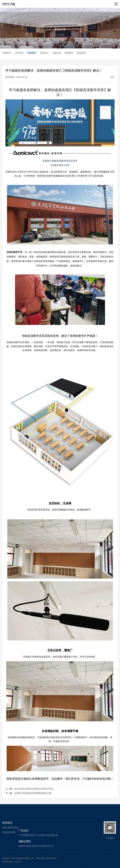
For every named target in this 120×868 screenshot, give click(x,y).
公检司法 (19, 53)
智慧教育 (32, 53)
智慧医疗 (69, 53)
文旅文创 (57, 53)
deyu (18, 862)
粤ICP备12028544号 (47, 858)
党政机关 (7, 53)
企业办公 (44, 53)
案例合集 (82, 53)
